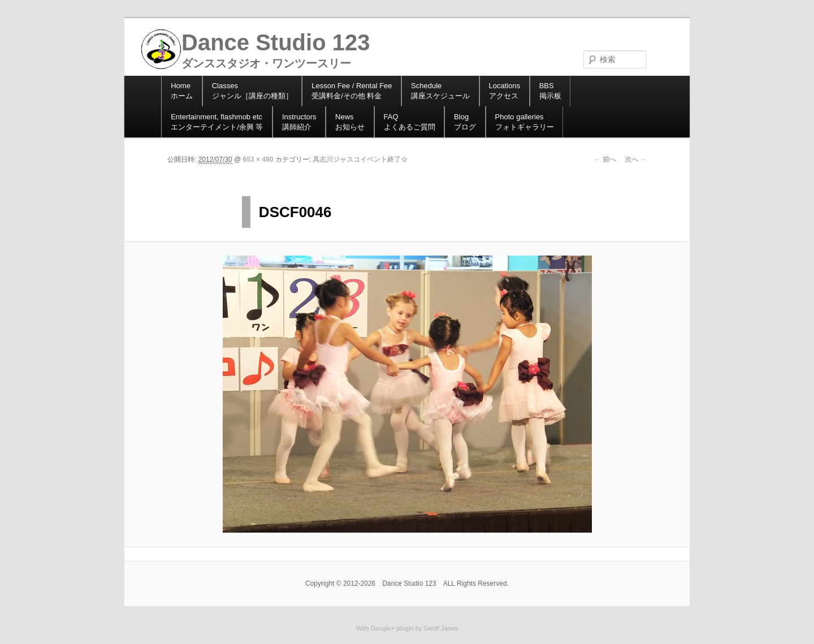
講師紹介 (299, 122)
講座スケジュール (440, 91)
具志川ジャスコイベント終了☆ (360, 159)
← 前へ (605, 159)
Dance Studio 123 (276, 42)
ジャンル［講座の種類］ (252, 91)
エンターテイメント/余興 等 (217, 122)
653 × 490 (258, 159)
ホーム (182, 91)
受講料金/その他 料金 (352, 91)
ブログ (465, 122)
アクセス (505, 91)
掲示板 (550, 91)
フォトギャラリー (525, 122)
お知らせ (350, 122)
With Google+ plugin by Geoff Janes (407, 628)
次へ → (636, 159)
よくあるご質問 (410, 122)
